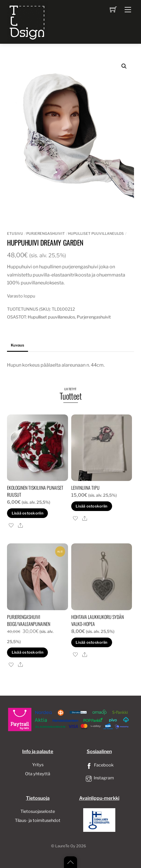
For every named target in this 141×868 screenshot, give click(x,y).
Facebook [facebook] (99, 765)
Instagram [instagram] (99, 778)
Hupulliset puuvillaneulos (96, 233)
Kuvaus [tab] (18, 345)
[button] (124, 66)
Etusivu (15, 233)
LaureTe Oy (65, 846)
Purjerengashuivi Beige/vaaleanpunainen (29, 620)
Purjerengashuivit (46, 233)
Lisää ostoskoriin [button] (28, 513)
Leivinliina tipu (85, 488)
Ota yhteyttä (38, 774)
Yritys (38, 765)
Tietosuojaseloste (38, 811)
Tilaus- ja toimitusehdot (38, 820)
